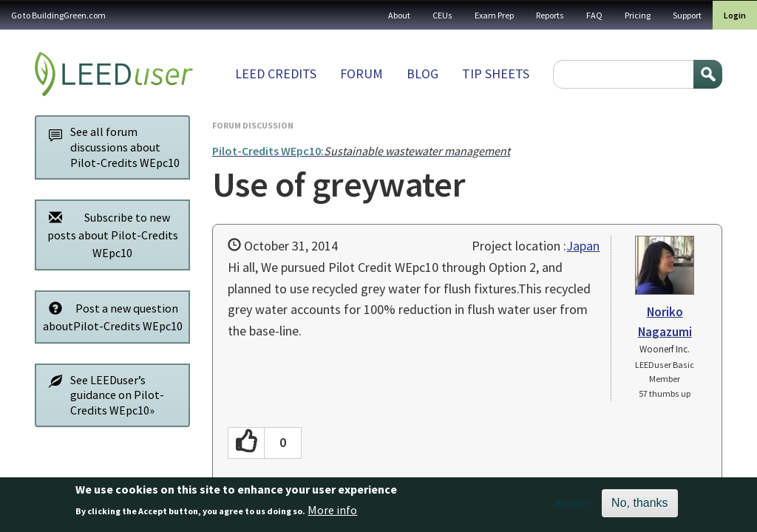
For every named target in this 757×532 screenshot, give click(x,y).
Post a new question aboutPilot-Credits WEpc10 (112, 317)
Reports (550, 15)
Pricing (638, 15)
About (399, 15)
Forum (361, 74)
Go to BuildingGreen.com (58, 15)
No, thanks (639, 507)
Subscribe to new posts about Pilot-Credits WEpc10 (109, 235)
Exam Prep (494, 15)
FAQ (594, 15)
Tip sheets (496, 74)
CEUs (442, 15)
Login (735, 15)
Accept (573, 507)
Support (687, 15)
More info (332, 514)
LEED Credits (276, 74)
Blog (422, 74)
